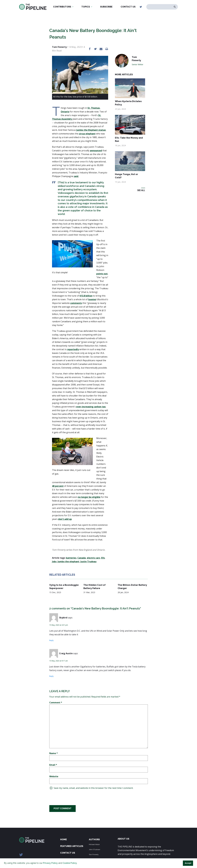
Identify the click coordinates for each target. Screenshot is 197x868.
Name (54, 753)
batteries (71, 558)
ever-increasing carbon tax (91, 407)
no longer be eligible (89, 497)
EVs (103, 558)
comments (76, 303)
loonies (92, 299)
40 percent (58, 486)
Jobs (54, 562)
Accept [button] (188, 863)
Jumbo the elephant (68, 562)
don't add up (65, 519)
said (76, 176)
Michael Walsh (94, 844)
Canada (82, 558)
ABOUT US (123, 839)
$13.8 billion (86, 296)
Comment (56, 703)
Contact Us (128, 7)
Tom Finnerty (94, 855)
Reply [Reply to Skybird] (51, 640)
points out (102, 274)
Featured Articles (72, 846)
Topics (86, 7)
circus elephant (87, 134)
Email (53, 765)
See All (141, 190)
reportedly (73, 349)
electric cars (93, 558)
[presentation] (70, 797)
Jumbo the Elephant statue (91, 130)
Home (64, 839)
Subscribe (106, 7)
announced (96, 151)
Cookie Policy (70, 863)
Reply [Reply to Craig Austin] (51, 676)
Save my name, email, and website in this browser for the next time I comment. (93, 788)
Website (54, 776)
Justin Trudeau (88, 562)
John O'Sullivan (94, 849)
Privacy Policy (50, 863)
